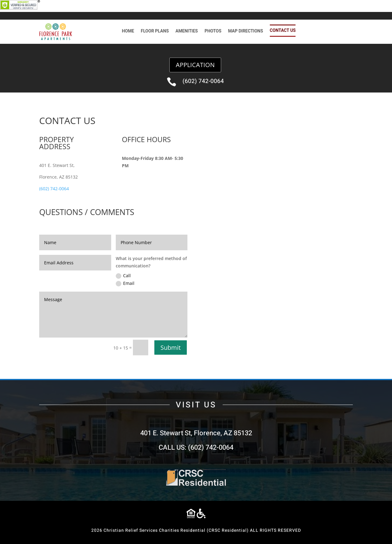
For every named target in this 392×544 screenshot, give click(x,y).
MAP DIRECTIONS (246, 32)
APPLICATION (195, 65)
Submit (171, 348)
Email (125, 283)
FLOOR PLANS (155, 32)
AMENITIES (187, 32)
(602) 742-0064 (203, 81)
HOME (128, 32)
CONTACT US (283, 30)
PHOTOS (213, 32)
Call (123, 276)
